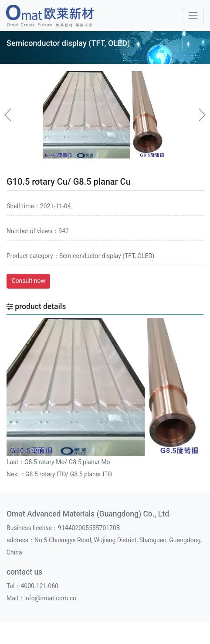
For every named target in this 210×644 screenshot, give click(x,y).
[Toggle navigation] (193, 15)
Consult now (29, 281)
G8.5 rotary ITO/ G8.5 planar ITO (69, 474)
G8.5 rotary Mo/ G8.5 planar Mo (67, 462)
